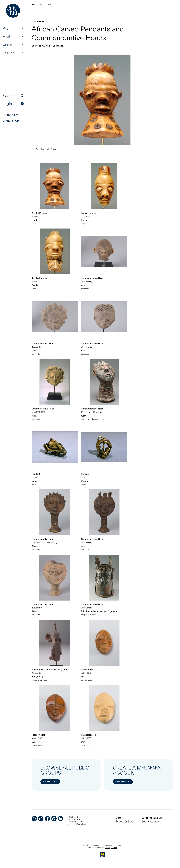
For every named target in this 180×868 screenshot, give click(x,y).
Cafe (11, 115)
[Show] (22, 28)
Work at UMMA (152, 818)
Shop (11, 121)
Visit (6, 36)
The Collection (44, 4)
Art (5, 28)
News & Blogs (125, 821)
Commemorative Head (92, 278)
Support (10, 52)
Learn (7, 44)
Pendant (36, 474)
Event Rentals (151, 821)
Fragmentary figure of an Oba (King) (49, 670)
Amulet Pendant (40, 213)
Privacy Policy (111, 848)
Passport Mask (88, 670)
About (120, 818)
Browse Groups (50, 782)
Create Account (123, 782)
